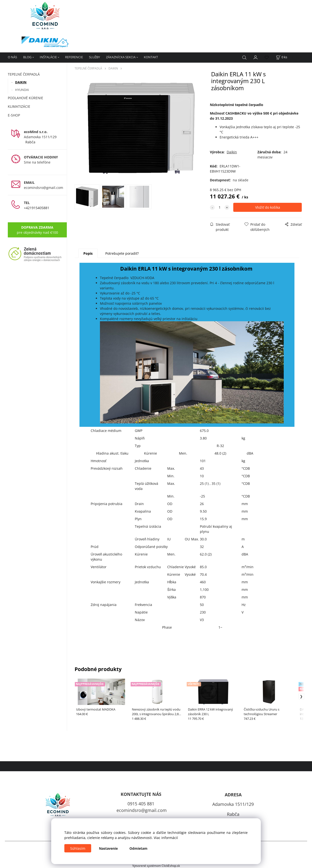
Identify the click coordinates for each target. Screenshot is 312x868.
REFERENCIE (74, 57)
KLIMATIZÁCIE (19, 106)
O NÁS (12, 57)
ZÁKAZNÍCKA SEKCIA (121, 57)
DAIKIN (21, 82)
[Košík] (282, 57)
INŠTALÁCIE (48, 57)
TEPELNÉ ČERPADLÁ (24, 74)
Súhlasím (78, 848)
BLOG (27, 57)
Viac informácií (166, 838)
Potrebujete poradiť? (122, 253)
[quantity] (220, 207)
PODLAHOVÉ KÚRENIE (25, 98)
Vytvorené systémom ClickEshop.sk (156, 866)
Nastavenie (108, 848)
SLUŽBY (94, 57)
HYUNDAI (22, 90)
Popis (88, 253)
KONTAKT (151, 57)
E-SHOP (14, 115)
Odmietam (138, 848)
